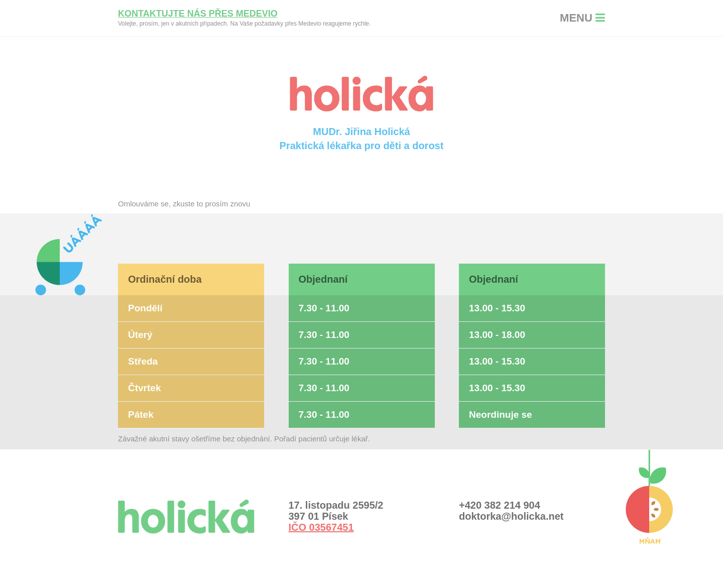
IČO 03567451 (321, 527)
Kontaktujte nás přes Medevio (198, 14)
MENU (582, 18)
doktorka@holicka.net (511, 516)
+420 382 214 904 (500, 505)
